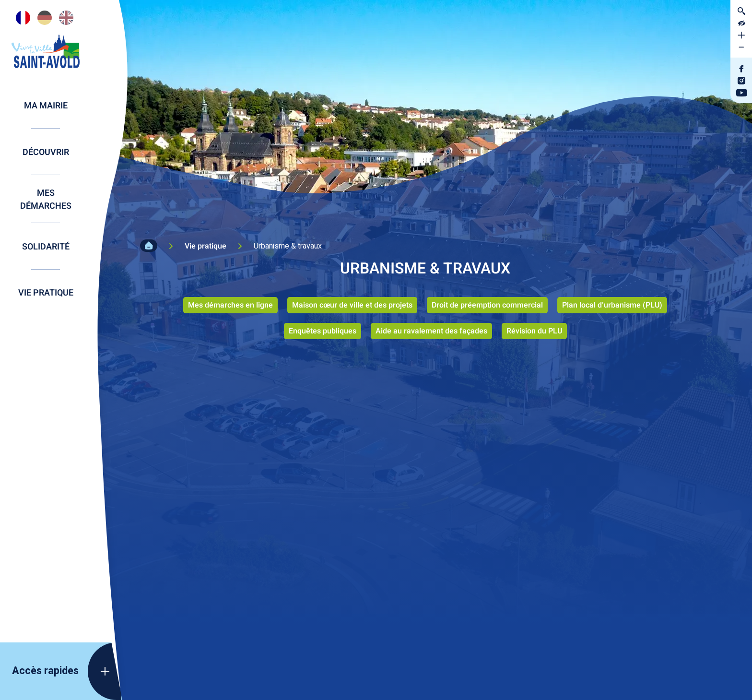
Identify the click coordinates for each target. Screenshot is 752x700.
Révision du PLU (534, 331)
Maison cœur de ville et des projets (352, 305)
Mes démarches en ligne (230, 305)
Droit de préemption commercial (487, 305)
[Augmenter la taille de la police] (741, 35)
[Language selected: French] (46, 18)
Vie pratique (206, 246)
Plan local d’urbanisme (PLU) (612, 305)
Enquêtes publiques (323, 331)
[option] (45, 18)
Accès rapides (45, 671)
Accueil (149, 246)
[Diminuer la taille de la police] (741, 47)
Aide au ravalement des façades (431, 331)
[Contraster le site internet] (741, 23)
